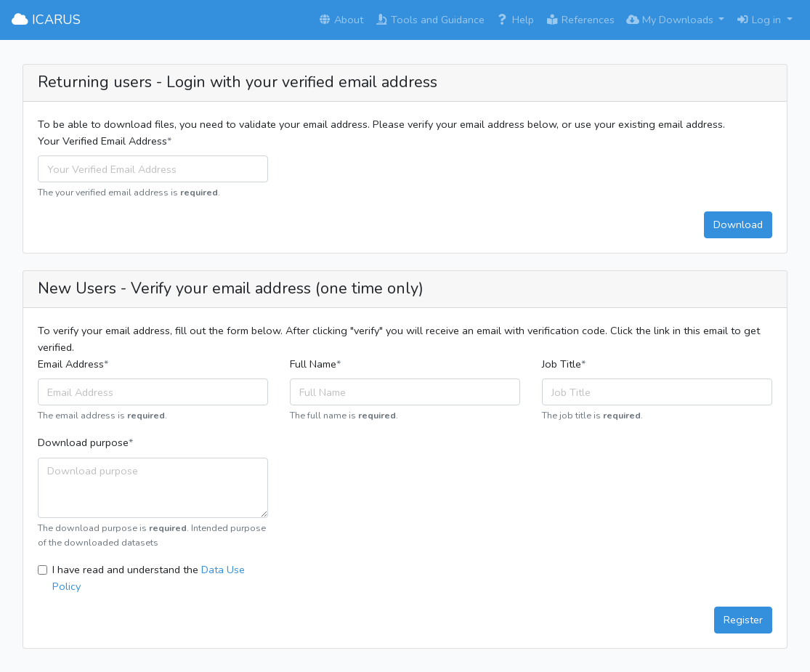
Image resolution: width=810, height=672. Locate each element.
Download (738, 224)
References (580, 20)
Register (743, 620)
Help (515, 20)
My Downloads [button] (671, 20)
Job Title (562, 364)
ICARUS (46, 20)
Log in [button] (760, 20)
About (341, 20)
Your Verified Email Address (102, 141)
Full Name (313, 364)
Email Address (71, 364)
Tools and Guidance (430, 20)
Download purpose (83, 442)
